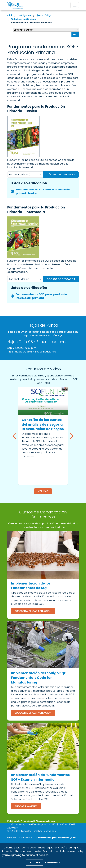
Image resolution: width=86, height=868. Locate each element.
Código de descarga (61, 175)
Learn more (53, 862)
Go (75, 34)
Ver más (43, 491)
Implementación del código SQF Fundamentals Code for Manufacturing (38, 678)
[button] (14, 436)
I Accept (34, 862)
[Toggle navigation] (75, 5)
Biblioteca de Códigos (23, 19)
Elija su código (43, 15)
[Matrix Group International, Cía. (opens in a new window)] (57, 838)
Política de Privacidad (20, 821)
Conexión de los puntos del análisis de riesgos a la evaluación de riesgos (43, 424)
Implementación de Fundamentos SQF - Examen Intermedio (40, 777)
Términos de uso (45, 821)
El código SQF (24, 15)
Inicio (10, 15)
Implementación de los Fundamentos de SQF (31, 586)
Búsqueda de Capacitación (33, 611)
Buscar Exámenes (26, 806)
